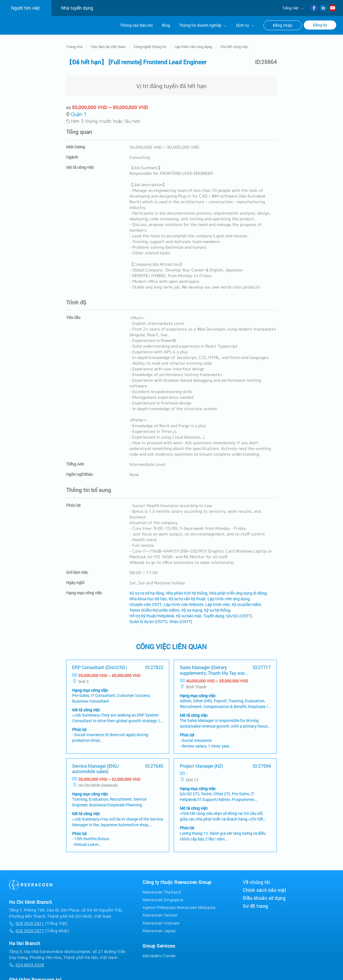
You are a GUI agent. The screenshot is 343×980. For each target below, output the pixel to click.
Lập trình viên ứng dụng (193, 45)
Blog (166, 25)
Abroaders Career (159, 954)
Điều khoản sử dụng (264, 896)
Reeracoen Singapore (163, 898)
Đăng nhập (283, 25)
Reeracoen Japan (159, 929)
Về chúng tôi (256, 880)
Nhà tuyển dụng (77, 8)
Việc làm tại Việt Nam (108, 45)
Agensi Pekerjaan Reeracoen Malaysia (179, 905)
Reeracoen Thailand (162, 890)
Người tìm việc (26, 8)
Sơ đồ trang (255, 904)
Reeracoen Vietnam (161, 921)
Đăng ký (320, 25)
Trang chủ (74, 45)
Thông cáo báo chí (136, 25)
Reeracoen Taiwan (160, 913)
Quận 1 (79, 112)
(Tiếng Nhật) (39, 929)
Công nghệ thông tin (150, 45)
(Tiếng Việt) (38, 921)
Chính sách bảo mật (264, 888)
